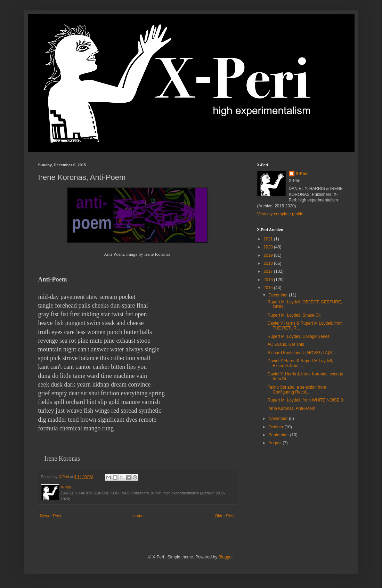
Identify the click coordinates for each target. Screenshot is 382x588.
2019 (269, 255)
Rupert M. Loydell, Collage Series (298, 336)
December (279, 295)
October (276, 427)
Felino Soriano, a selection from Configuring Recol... (297, 390)
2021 (269, 239)
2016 (269, 280)
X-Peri (302, 174)
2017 (269, 271)
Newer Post (51, 516)
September (279, 435)
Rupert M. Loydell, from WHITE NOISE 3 (305, 400)
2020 (269, 247)
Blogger (226, 557)
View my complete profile (280, 214)
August (275, 443)
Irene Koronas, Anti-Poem (291, 408)
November (279, 419)
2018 (269, 263)
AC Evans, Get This (286, 344)
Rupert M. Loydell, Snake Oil (294, 315)
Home (138, 516)
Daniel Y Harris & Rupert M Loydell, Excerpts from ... (300, 363)
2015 (269, 288)
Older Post (225, 516)
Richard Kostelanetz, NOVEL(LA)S (299, 353)
